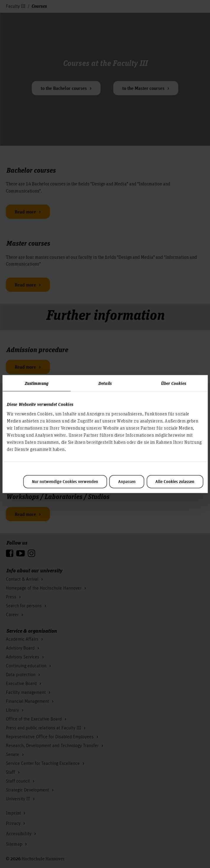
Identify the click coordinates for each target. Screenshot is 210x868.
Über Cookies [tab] (174, 383)
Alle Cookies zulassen (175, 482)
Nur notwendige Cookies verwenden (65, 482)
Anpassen (127, 482)
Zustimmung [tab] (37, 383)
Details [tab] (105, 383)
